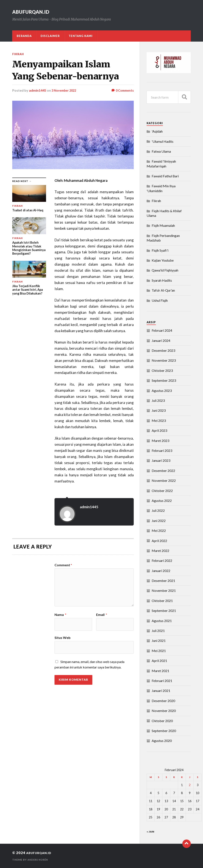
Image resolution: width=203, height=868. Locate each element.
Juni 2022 (159, 521)
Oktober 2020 (162, 721)
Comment (63, 565)
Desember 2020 (163, 701)
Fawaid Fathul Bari (165, 176)
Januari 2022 (161, 571)
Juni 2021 (159, 640)
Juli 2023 (158, 400)
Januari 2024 (161, 340)
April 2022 (159, 541)
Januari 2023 (161, 460)
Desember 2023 (163, 350)
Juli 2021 (158, 631)
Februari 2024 (162, 330)
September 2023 (164, 380)
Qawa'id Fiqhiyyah (165, 270)
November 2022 (164, 480)
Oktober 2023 (162, 370)
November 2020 (164, 711)
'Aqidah (157, 131)
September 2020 (164, 731)
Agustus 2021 (162, 621)
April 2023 (159, 430)
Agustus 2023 (162, 391)
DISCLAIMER (50, 36)
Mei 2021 (159, 651)
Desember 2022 (163, 471)
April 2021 (159, 661)
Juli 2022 (158, 510)
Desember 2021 (163, 581)
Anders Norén (39, 860)
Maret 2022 (160, 551)
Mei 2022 (159, 530)
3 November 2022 (65, 90)
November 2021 (164, 590)
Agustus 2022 (162, 501)
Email (102, 615)
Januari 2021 (161, 691)
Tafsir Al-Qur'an (163, 290)
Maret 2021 (160, 671)
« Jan (151, 832)
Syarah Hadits (162, 280)
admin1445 (38, 90)
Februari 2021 (162, 681)
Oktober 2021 (162, 601)
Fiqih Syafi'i (160, 250)
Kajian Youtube (163, 260)
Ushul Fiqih (160, 300)
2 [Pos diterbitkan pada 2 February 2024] (190, 785)
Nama (60, 615)
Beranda (24, 36)
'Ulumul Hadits (163, 141)
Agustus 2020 (162, 741)
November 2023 (164, 360)
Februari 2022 (162, 560)
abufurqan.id (35, 12)
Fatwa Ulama (161, 151)
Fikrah (19, 54)
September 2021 (164, 611)
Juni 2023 (159, 410)
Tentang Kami (81, 36)
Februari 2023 (162, 450)
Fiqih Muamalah (163, 225)
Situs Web (63, 637)
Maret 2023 (160, 441)
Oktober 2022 (162, 491)
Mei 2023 (159, 420)
